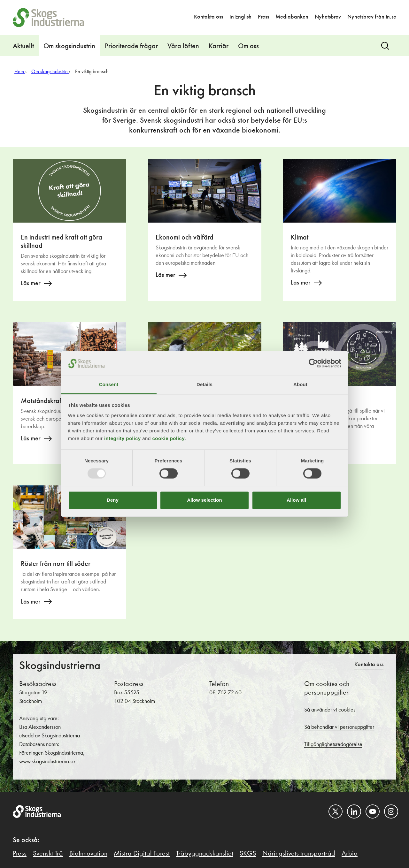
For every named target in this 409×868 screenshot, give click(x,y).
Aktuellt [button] (23, 46)
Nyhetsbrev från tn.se (372, 17)
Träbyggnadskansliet (205, 854)
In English (240, 17)
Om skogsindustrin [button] (69, 46)
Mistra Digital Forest (142, 854)
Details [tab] (204, 384)
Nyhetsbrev (328, 17)
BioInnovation (88, 854)
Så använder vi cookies (330, 710)
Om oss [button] (248, 46)
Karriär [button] (219, 46)
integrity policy (123, 438)
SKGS (248, 854)
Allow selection (204, 500)
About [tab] (300, 384)
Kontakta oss (208, 17)
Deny (113, 500)
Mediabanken (292, 17)
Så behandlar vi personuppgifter (339, 727)
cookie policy (168, 438)
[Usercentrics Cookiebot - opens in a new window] (313, 363)
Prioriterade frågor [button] (131, 46)
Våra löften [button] (183, 46)
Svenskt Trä (48, 854)
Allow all (296, 500)
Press (263, 17)
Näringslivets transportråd (299, 854)
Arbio (350, 854)
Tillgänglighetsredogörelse (333, 744)
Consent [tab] (109, 384)
